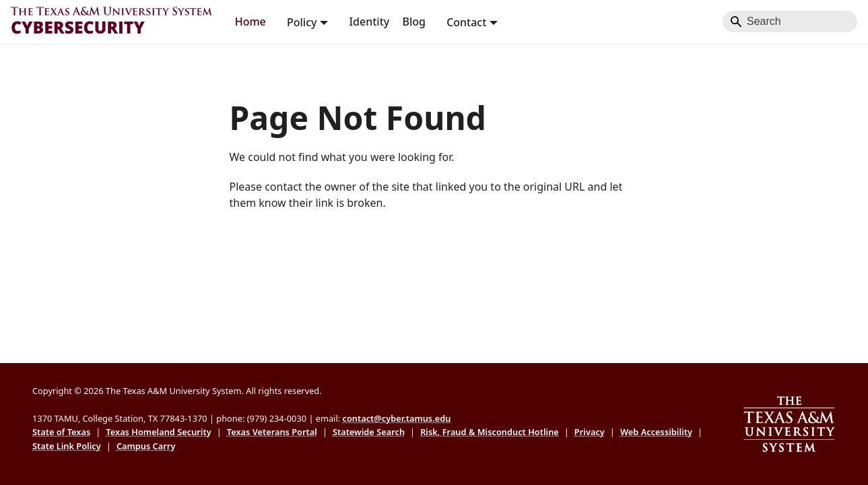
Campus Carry (146, 446)
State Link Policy (67, 446)
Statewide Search (369, 432)
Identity (369, 22)
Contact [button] (466, 22)
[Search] (790, 22)
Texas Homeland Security (158, 432)
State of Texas (61, 432)
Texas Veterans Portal (272, 432)
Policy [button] (302, 22)
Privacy (590, 432)
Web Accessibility (656, 432)
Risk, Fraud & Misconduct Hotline (490, 432)
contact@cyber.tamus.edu (396, 418)
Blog (413, 22)
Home (251, 22)
